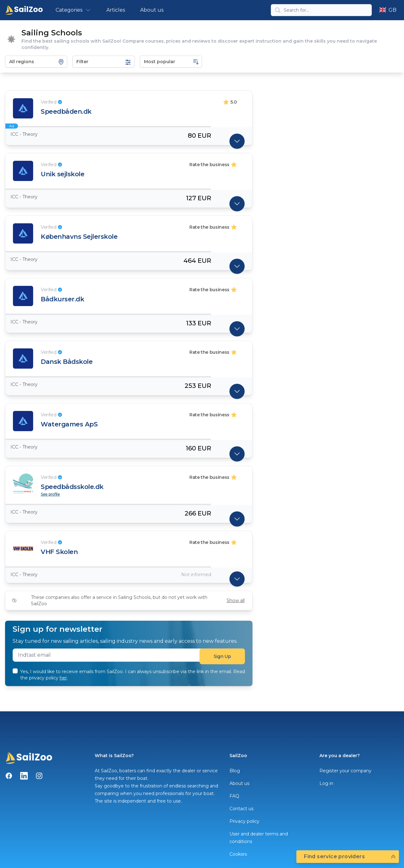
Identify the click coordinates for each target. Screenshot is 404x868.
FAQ (234, 796)
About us (152, 10)
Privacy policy (244, 821)
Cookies (238, 854)
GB (388, 10)
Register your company (345, 771)
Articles (116, 10)
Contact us (241, 809)
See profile (50, 494)
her (63, 678)
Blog (235, 771)
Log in (326, 783)
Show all (236, 600)
